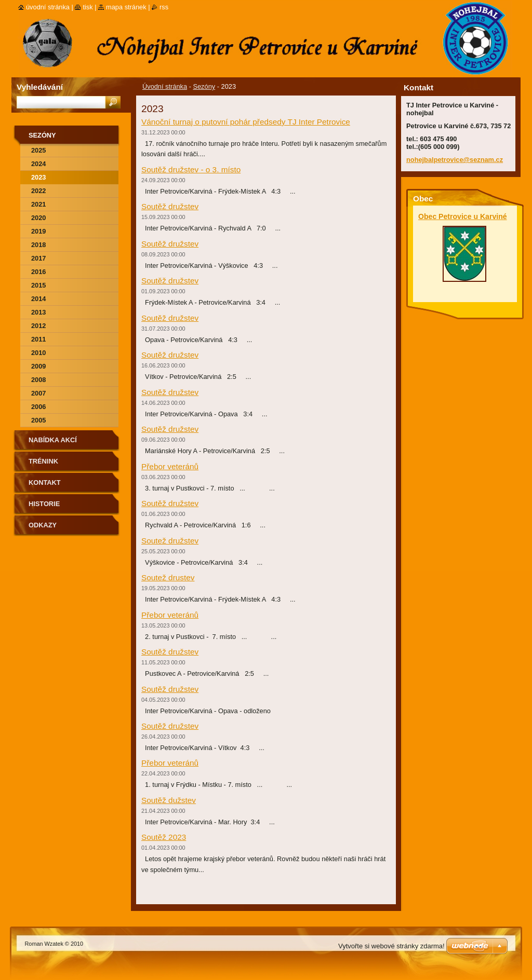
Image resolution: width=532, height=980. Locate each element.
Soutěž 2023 (164, 837)
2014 (38, 299)
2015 (38, 285)
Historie (44, 504)
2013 (38, 312)
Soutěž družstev (170, 206)
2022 (38, 191)
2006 (38, 407)
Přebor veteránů (170, 466)
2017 (38, 258)
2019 (38, 231)
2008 (38, 380)
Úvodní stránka (165, 86)
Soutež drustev (168, 577)
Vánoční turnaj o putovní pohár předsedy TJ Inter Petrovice (246, 122)
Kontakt (45, 482)
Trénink (43, 461)
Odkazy (43, 525)
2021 (38, 204)
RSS (164, 7)
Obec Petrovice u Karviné (463, 216)
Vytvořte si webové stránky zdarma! (391, 946)
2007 (38, 393)
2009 (38, 366)
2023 (38, 177)
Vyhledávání (40, 87)
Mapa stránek (126, 7)
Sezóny (204, 86)
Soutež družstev (170, 541)
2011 (38, 339)
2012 (38, 326)
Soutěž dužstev (169, 800)
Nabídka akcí (53, 440)
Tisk (88, 7)
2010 (38, 353)
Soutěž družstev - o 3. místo (191, 169)
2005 (38, 420)
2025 (38, 150)
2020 (38, 218)
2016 (38, 272)
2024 (38, 164)
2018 (38, 245)
